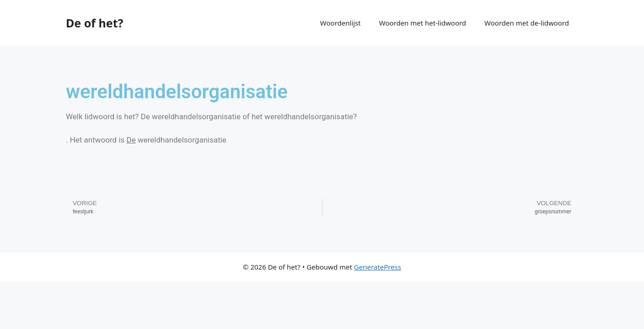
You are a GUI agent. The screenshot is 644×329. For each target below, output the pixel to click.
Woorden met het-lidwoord (423, 23)
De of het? (94, 23)
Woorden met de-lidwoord (527, 23)
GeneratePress (378, 267)
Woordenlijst (341, 23)
